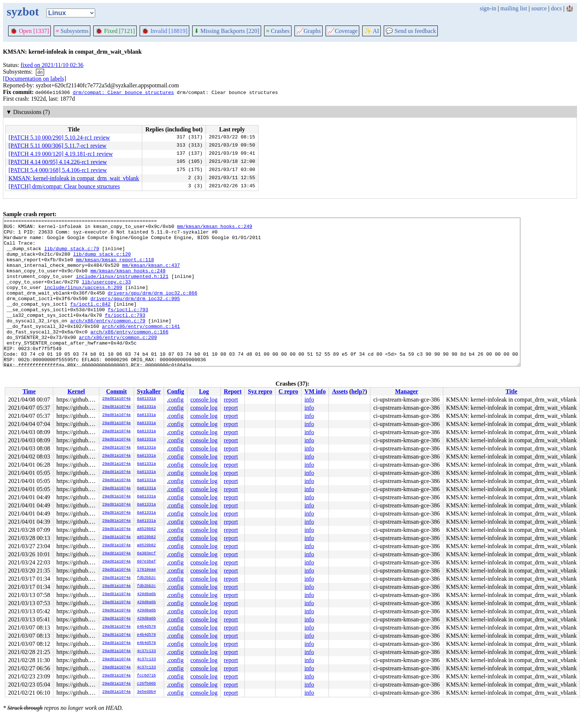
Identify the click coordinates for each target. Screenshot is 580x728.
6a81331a (146, 399)
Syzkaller (149, 391)
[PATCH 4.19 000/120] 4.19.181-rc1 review (61, 154)
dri (40, 72)
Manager (407, 391)
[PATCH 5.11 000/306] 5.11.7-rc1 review (57, 146)
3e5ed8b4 (146, 692)
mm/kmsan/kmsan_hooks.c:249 (215, 228)
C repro (288, 391)
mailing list (514, 8)
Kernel (76, 391)
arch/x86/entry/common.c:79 (108, 342)
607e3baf (146, 562)
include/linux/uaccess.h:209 (83, 302)
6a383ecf (146, 554)
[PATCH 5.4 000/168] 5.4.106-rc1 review (58, 170)
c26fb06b (146, 684)
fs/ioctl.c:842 (90, 322)
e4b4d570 (146, 627)
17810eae (146, 570)
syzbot (23, 11)
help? (358, 391)
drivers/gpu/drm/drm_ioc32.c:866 (153, 308)
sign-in (488, 8)
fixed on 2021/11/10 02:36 (52, 65)
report (231, 400)
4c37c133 (146, 651)
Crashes (278, 31)
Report (233, 391)
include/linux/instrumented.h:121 (122, 288)
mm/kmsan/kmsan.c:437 (151, 275)
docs (556, 8)
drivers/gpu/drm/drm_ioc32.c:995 (135, 315)
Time (29, 391)
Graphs (309, 31)
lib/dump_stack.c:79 (71, 255)
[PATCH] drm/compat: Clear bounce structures (64, 186)
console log (204, 400)
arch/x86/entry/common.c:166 (129, 355)
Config (176, 391)
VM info (315, 391)
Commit (116, 391)
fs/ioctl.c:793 (128, 328)
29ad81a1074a (116, 399)
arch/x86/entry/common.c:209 (118, 362)
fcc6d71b (146, 676)
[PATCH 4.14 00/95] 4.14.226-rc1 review (58, 162)
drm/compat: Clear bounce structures (123, 92)
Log (204, 391)
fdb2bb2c (146, 578)
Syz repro (260, 391)
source (539, 8)
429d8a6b (146, 594)
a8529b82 (146, 529)
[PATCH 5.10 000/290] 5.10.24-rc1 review (59, 137)
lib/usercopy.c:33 (106, 295)
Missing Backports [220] (227, 31)
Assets (340, 391)
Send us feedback (411, 31)
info (309, 400)
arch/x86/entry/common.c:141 (141, 348)
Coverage (342, 31)
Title (511, 391)
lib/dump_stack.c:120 (102, 262)
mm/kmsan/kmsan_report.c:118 (115, 268)
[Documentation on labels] (35, 79)
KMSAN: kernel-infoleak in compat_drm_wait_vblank (74, 178)
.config (175, 400)
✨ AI (371, 31)
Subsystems (72, 31)
